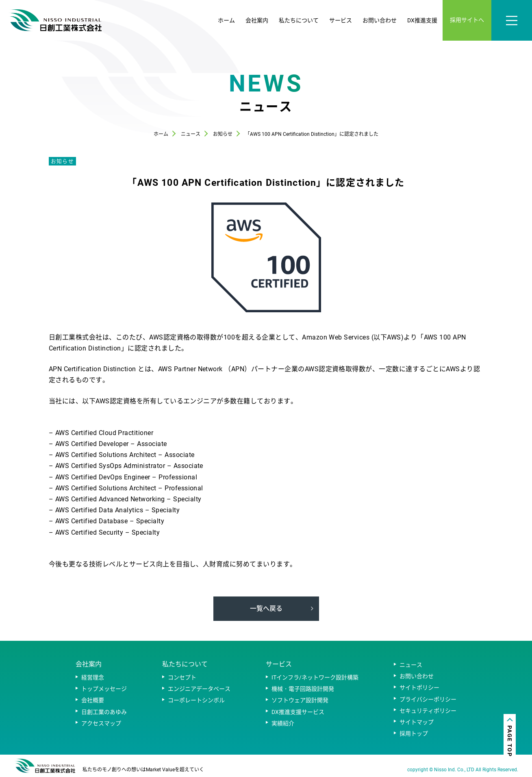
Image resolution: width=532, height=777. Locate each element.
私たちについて (299, 20)
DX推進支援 (422, 20)
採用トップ (414, 733)
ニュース (411, 665)
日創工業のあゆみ (104, 712)
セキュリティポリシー (428, 711)
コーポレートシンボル (196, 700)
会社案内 (257, 20)
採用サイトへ (467, 20)
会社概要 (93, 700)
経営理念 (93, 677)
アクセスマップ (101, 723)
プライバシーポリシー (428, 699)
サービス (341, 20)
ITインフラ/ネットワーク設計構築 (315, 677)
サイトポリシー (419, 688)
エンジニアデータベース (199, 689)
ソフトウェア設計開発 (300, 700)
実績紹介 (283, 723)
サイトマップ (417, 722)
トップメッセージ (104, 689)
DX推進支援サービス (298, 712)
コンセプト (182, 677)
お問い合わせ (380, 20)
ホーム (226, 20)
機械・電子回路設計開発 (303, 689)
